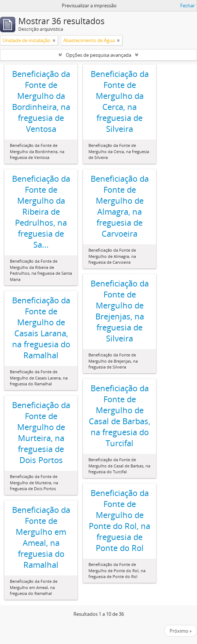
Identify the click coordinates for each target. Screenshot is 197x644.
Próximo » (181, 631)
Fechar (187, 5)
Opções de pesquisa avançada (98, 55)
